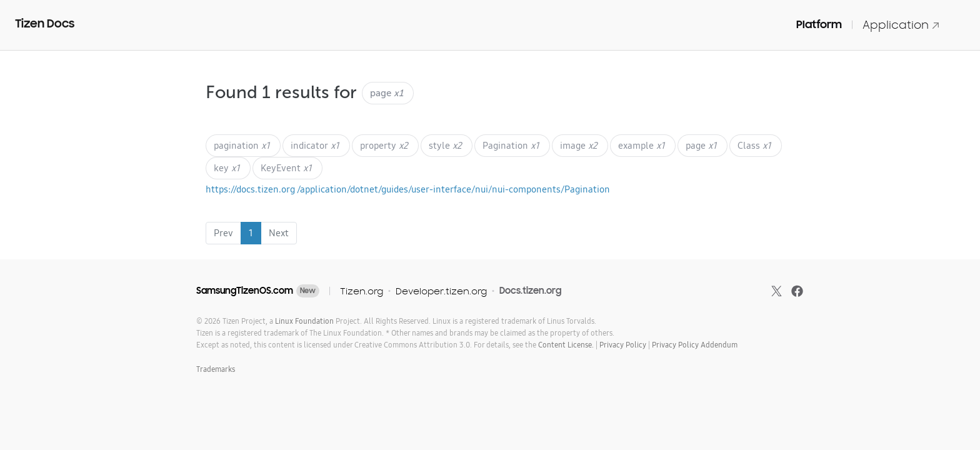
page (701, 145)
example (642, 145)
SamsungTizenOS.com (245, 291)
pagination (242, 145)
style (445, 145)
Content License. (566, 345)
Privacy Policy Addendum (695, 345)
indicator (315, 145)
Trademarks (216, 369)
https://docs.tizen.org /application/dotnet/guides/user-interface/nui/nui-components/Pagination (408, 189)
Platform (819, 24)
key (227, 168)
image (579, 145)
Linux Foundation (304, 321)
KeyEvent (286, 168)
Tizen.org (362, 291)
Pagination (511, 145)
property (384, 145)
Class (754, 145)
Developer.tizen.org (441, 291)
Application (901, 25)
